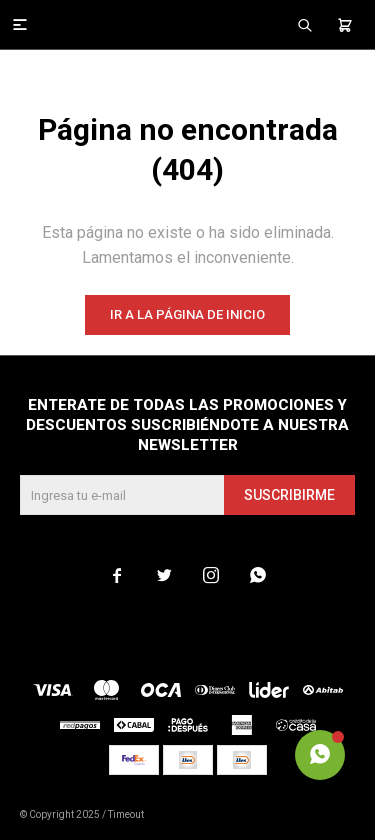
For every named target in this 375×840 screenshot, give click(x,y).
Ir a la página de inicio (187, 314)
